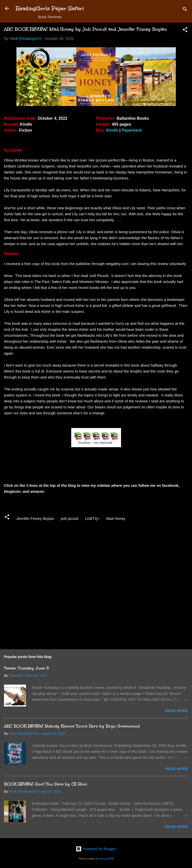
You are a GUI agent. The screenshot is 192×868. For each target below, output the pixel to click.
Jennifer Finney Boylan (35, 518)
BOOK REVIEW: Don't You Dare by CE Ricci (46, 784)
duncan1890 (107, 859)
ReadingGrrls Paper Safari (50, 8)
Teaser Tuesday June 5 (26, 668)
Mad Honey (116, 518)
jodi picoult (70, 518)
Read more (177, 711)
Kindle (112, 130)
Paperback (132, 130)
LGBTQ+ (92, 518)
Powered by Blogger (96, 849)
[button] (185, 30)
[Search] (185, 10)
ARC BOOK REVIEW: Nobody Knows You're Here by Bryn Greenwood (72, 726)
